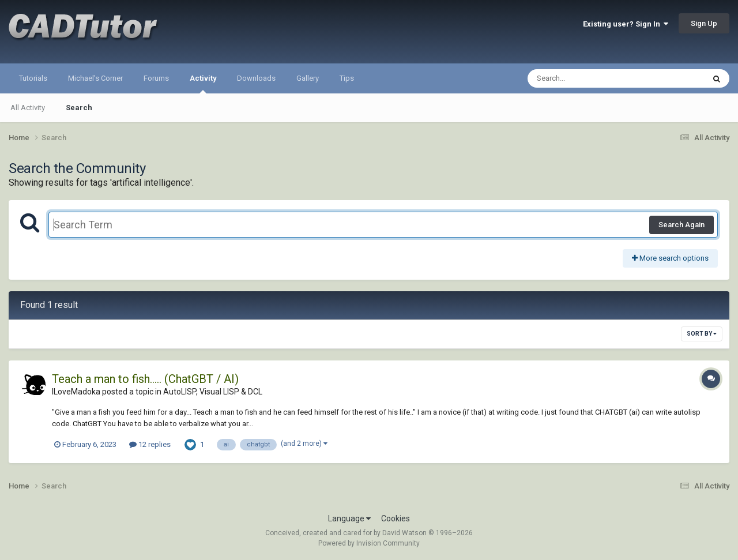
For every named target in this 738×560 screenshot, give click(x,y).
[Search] (586, 78)
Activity (203, 84)
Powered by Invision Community (369, 543)
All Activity (28, 108)
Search (79, 108)
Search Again (681, 225)
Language (349, 518)
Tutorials (33, 78)
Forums (156, 78)
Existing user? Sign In (626, 24)
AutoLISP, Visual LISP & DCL (213, 392)
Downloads (256, 78)
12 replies (150, 444)
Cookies (396, 518)
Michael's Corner (95, 78)
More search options (670, 258)
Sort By (702, 334)
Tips (347, 78)
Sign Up (704, 23)
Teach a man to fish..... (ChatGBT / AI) (145, 379)
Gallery (308, 78)
